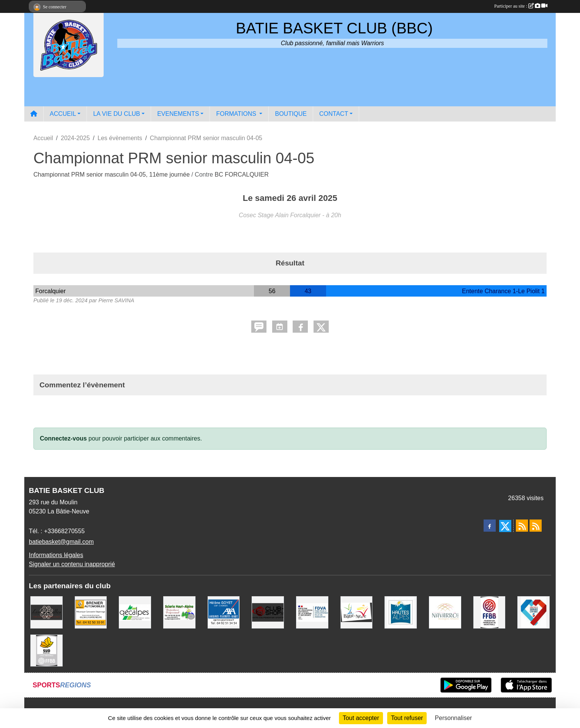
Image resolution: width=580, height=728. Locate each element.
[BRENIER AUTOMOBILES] (91, 612)
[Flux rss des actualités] (522, 526)
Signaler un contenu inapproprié (72, 564)
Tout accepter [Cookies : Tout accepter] (361, 718)
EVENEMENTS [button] (178, 114)
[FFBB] (489, 612)
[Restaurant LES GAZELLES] (46, 612)
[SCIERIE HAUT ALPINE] (179, 612)
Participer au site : (521, 6)
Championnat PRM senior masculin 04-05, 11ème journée (112, 174)
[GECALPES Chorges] (135, 612)
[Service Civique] (534, 612)
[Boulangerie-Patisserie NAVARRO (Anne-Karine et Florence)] (445, 612)
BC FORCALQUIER (242, 174)
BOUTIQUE (291, 114)
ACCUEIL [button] (63, 114)
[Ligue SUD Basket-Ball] (46, 650)
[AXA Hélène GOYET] (224, 612)
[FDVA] (312, 612)
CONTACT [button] (334, 114)
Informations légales (56, 555)
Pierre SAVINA (116, 300)
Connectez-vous (63, 438)
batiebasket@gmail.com (61, 542)
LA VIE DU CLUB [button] (117, 114)
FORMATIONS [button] (237, 114)
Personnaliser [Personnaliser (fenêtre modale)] (454, 718)
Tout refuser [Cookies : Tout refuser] (407, 718)
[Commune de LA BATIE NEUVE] (357, 612)
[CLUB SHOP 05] (268, 612)
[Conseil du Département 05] (401, 612)
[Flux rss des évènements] (536, 526)
